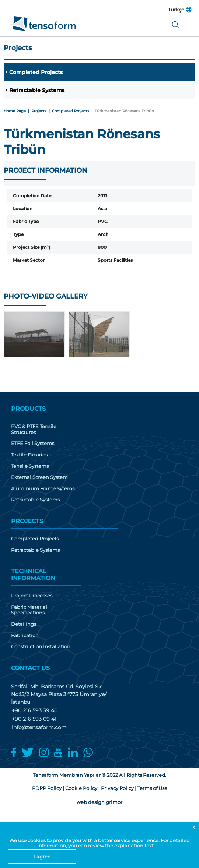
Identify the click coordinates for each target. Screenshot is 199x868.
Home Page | (18, 111)
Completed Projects (36, 72)
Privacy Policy (117, 788)
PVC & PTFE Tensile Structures (34, 429)
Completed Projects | (73, 111)
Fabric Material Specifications (29, 610)
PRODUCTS (28, 409)
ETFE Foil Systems (33, 443)
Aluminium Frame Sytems (43, 489)
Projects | (42, 111)
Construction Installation (41, 647)
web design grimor (99, 802)
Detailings (24, 624)
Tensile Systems (30, 466)
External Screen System (39, 477)
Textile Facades (29, 455)
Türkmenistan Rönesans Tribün (124, 111)
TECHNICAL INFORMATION (33, 575)
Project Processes (32, 596)
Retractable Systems (37, 90)
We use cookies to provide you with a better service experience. (85, 840)
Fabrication (25, 636)
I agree (42, 857)
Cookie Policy (81, 788)
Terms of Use (152, 788)
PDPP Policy (47, 788)
